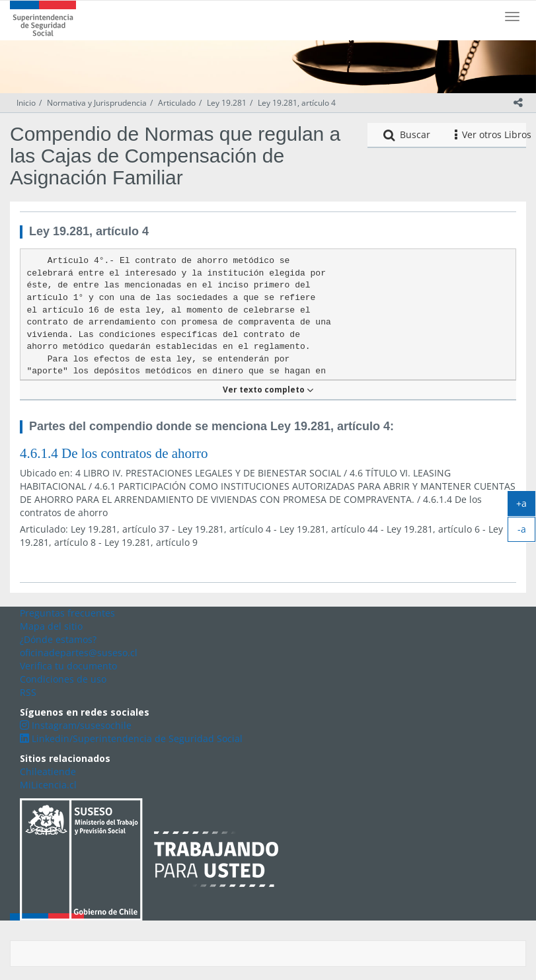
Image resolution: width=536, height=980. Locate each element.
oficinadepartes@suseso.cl (79, 653)
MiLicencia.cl (48, 785)
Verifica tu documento (68, 666)
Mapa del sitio (51, 626)
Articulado (177, 103)
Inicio (26, 103)
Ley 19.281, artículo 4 (297, 103)
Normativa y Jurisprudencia (97, 103)
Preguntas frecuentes (67, 613)
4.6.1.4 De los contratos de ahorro (114, 453)
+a (526, 506)
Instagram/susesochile (76, 725)
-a (527, 532)
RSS (28, 692)
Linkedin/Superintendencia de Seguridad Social (131, 738)
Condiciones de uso (63, 679)
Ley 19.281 (227, 103)
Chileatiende (48, 772)
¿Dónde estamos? (58, 639)
